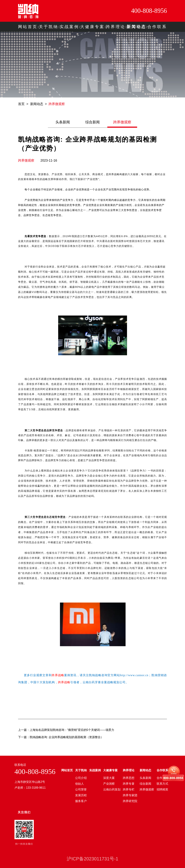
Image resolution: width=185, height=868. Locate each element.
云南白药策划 (112, 789)
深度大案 (109, 778)
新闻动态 (136, 27)
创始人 (79, 784)
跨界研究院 (130, 801)
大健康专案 (92, 27)
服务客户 (81, 801)
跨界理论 (116, 27)
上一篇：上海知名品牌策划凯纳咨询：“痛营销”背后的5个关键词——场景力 (66, 730)
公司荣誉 (81, 789)
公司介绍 (81, 778)
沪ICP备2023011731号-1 (92, 859)
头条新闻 (63, 122)
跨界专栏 (129, 789)
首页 (21, 104)
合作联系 (157, 27)
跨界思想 (129, 778)
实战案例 (69, 27)
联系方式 (162, 784)
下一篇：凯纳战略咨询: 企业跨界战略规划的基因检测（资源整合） (61, 737)
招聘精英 (162, 789)
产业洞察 (109, 784)
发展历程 (81, 795)
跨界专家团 (130, 795)
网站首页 (28, 27)
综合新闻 (92, 122)
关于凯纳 (49, 27)
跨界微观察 (57, 104)
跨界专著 (129, 784)
